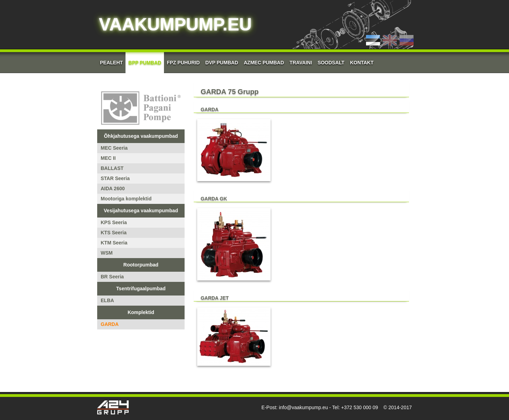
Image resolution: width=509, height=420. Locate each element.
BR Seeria (112, 277)
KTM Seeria (114, 243)
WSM (107, 253)
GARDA (110, 324)
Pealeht (111, 63)
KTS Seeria (114, 233)
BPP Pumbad (145, 63)
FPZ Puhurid (183, 63)
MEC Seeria (114, 148)
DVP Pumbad (222, 63)
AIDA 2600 (113, 188)
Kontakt (362, 63)
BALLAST (112, 168)
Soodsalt (331, 63)
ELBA (107, 300)
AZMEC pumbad (264, 63)
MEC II (108, 158)
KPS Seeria (114, 222)
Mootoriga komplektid (126, 199)
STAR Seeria (115, 178)
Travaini (301, 63)
